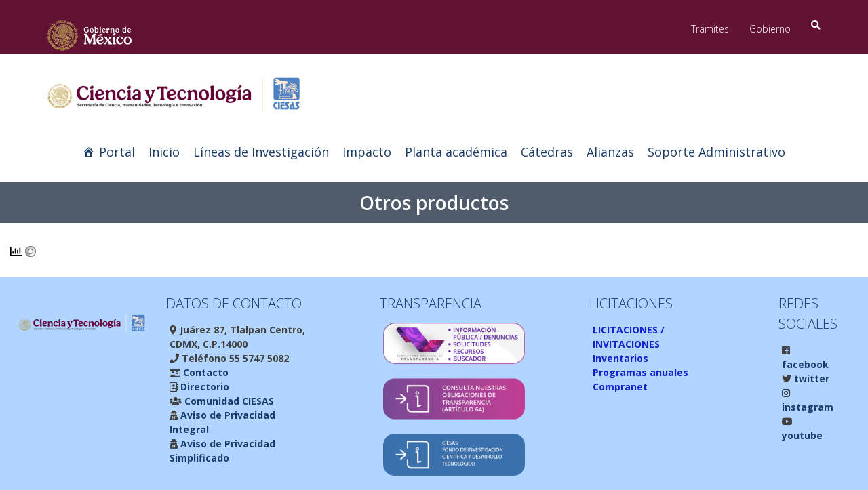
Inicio (164, 152)
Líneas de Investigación (261, 152)
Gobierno (770, 29)
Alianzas (610, 152)
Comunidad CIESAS (228, 401)
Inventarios (620, 358)
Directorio (203, 387)
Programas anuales (640, 372)
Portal (117, 152)
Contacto (204, 372)
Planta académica (456, 152)
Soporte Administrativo (716, 152)
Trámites (710, 29)
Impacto (367, 152)
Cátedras (547, 152)
